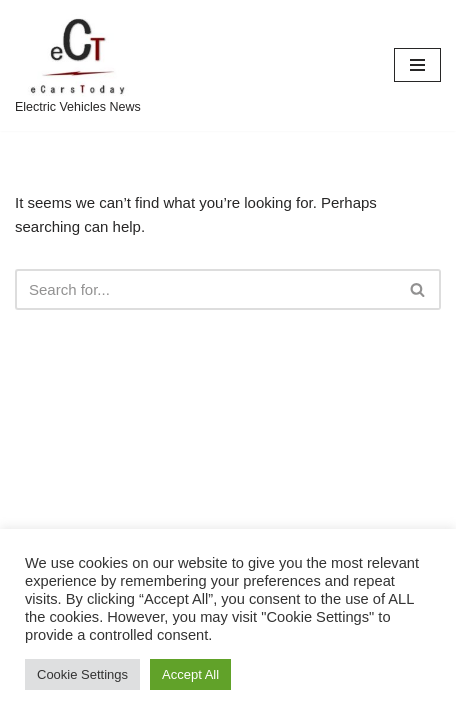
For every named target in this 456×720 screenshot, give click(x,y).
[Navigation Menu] (417, 65)
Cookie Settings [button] (82, 674)
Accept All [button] (190, 674)
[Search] (205, 289)
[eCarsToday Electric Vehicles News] (78, 65)
